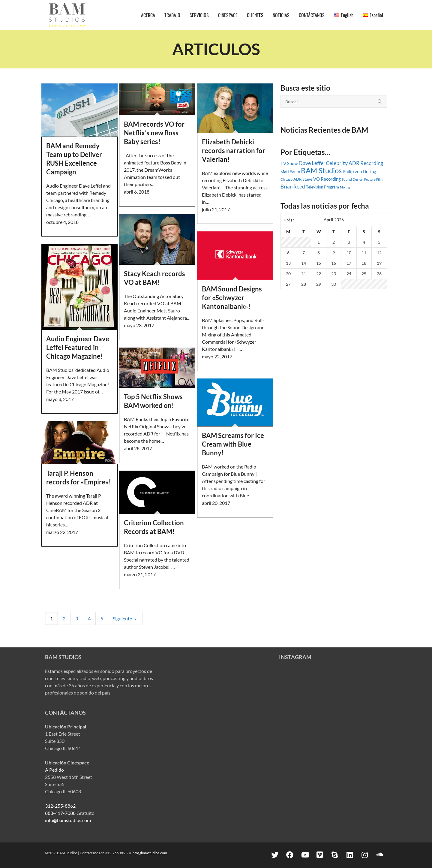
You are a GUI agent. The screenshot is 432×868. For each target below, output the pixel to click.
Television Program (322, 187)
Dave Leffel (312, 163)
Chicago (286, 179)
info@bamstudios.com (68, 820)
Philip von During (359, 171)
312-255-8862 (60, 806)
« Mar (289, 220)
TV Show (289, 163)
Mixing (345, 187)
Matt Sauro (290, 172)
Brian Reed (293, 187)
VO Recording (327, 179)
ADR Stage (303, 179)
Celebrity (337, 163)
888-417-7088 (60, 813)
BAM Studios (321, 170)
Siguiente (125, 618)
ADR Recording (366, 163)
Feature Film (373, 179)
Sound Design (352, 179)
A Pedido (54, 770)
